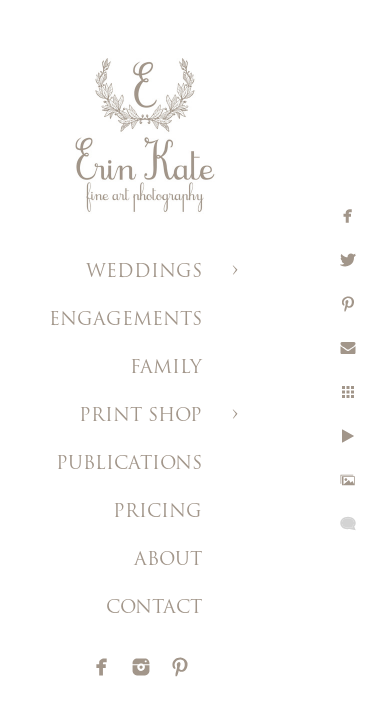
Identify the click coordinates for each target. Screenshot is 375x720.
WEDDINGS (144, 272)
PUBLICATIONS (129, 464)
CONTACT (154, 608)
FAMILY (166, 368)
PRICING (157, 512)
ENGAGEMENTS (125, 320)
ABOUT (168, 560)
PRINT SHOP (140, 416)
